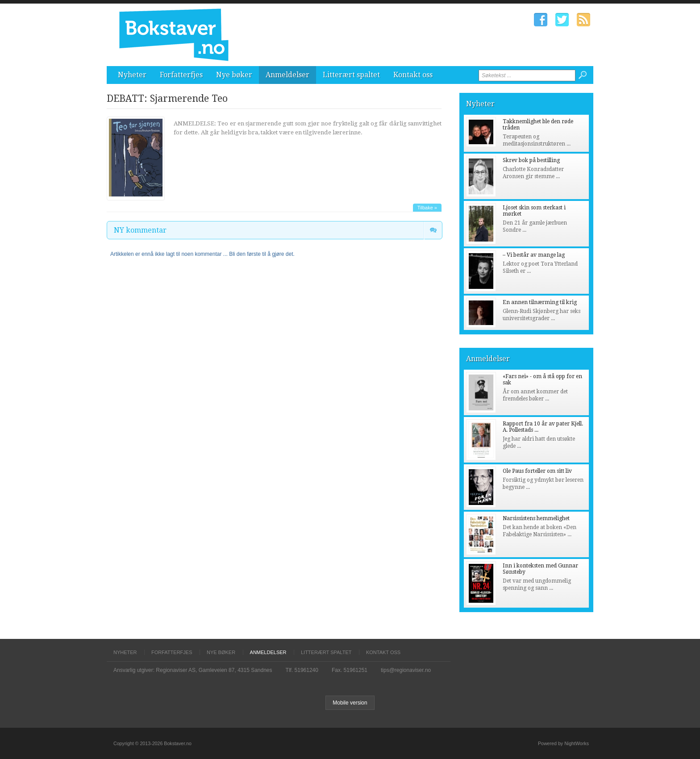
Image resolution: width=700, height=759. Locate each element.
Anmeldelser (287, 75)
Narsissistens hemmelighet (536, 518)
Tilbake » (427, 208)
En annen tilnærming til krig (540, 302)
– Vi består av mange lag (534, 255)
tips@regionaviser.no (406, 670)
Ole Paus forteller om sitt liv (537, 471)
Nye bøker (234, 75)
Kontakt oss (413, 75)
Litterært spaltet (351, 75)
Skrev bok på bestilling (531, 160)
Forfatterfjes (181, 75)
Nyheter (132, 75)
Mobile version (350, 703)
